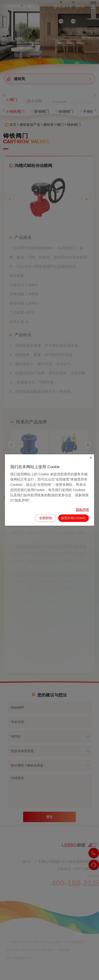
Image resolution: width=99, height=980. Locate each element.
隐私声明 (82, 510)
